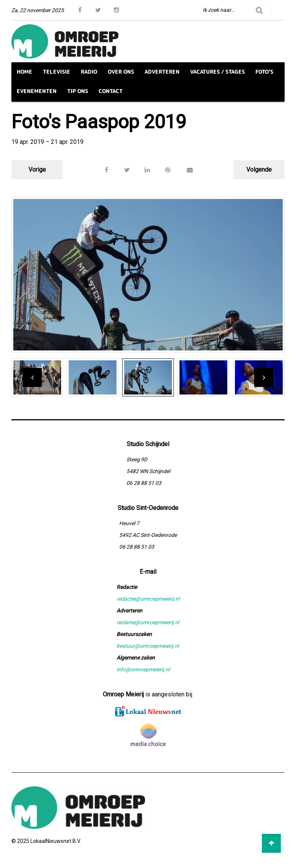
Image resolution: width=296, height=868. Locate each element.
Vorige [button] (37, 170)
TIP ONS (78, 91)
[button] (190, 170)
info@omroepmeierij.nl (143, 669)
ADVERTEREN (162, 72)
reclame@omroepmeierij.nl (148, 622)
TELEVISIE (57, 72)
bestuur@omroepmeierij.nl (148, 646)
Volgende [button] (259, 170)
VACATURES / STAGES (217, 72)
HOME (24, 72)
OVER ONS (121, 72)
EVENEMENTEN (37, 91)
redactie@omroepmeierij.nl (148, 599)
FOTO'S (264, 72)
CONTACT (111, 91)
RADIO (89, 72)
